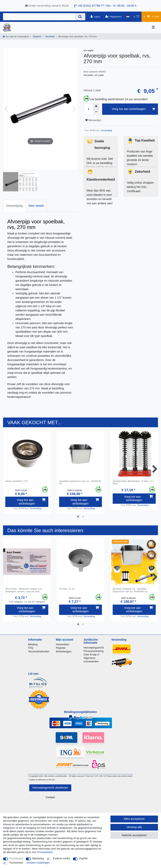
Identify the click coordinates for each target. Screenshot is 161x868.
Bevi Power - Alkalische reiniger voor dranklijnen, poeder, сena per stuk (24, 590)
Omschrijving (14, 206)
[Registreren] (114, 17)
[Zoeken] (80, 17)
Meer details (36, 206)
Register (61, 648)
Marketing (38, 858)
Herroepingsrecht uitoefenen (50, 788)
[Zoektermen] (39, 17)
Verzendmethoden (39, 651)
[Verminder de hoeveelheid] (96, 112)
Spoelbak (50, 36)
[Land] (128, 17)
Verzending (36, 508)
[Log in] (95, 17)
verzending (106, 130)
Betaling (33, 644)
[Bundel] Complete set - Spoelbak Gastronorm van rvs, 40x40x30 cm (130, 590)
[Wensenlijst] (137, 17)
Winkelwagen (64, 651)
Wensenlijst (93, 120)
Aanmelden (62, 644)
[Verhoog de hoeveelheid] (96, 106)
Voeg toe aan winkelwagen (133, 109)
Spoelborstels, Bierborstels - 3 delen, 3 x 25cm (133, 482)
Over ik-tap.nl (91, 654)
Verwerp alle (134, 827)
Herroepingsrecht (94, 648)
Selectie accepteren (134, 835)
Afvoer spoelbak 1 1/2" (17, 481)
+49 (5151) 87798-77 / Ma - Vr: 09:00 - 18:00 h (105, 6)
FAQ (31, 648)
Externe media (61, 858)
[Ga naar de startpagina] (16, 36)
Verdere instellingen (38, 863)
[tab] (14, 206)
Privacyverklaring (94, 651)
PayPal (83, 858)
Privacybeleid (45, 852)
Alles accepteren (134, 819)
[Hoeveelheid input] (89, 109)
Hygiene (37, 36)
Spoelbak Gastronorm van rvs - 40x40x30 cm (80, 482)
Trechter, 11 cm (67, 589)
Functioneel (16, 858)
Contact (50, 797)
